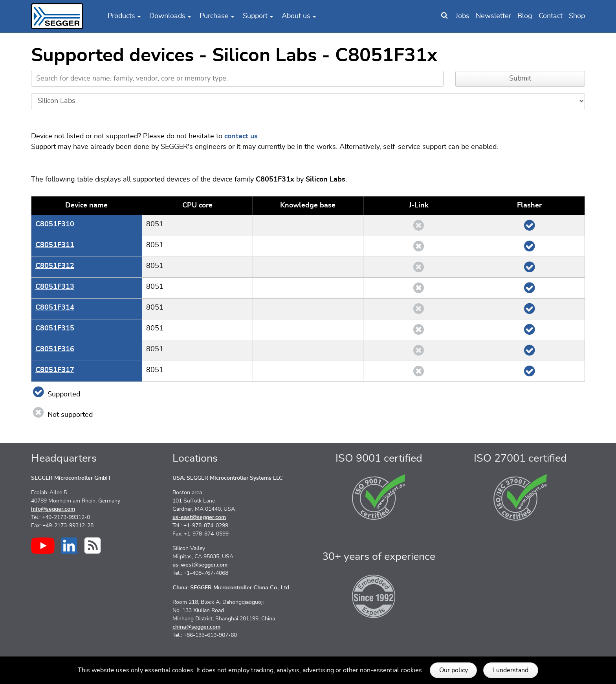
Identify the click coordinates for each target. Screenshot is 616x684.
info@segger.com (53, 509)
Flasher (529, 205)
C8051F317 (55, 370)
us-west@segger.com (200, 565)
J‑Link (419, 205)
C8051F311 (55, 245)
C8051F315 (55, 328)
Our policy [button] (454, 670)
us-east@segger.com (199, 517)
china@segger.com (196, 627)
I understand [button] (511, 670)
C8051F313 (55, 287)
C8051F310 (55, 224)
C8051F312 (55, 266)
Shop (577, 16)
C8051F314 (55, 308)
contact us (241, 136)
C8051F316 (55, 349)
